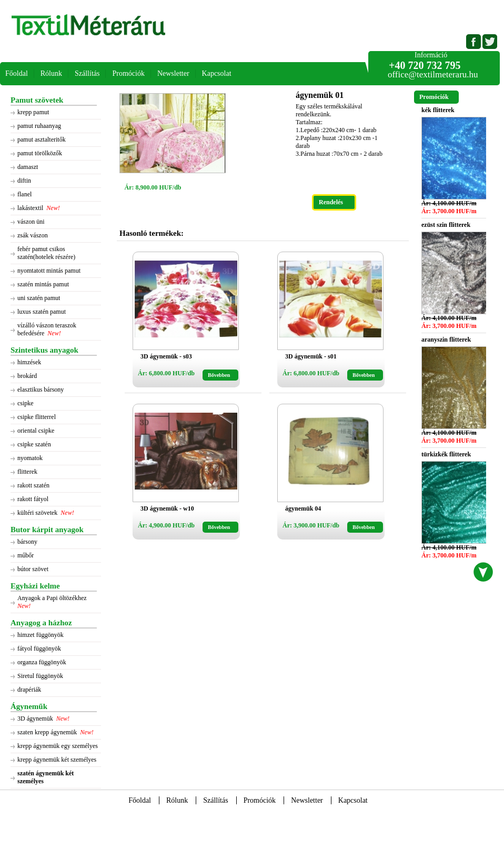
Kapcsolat (217, 73)
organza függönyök (42, 662)
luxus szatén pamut (42, 312)
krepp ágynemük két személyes (57, 760)
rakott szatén (33, 485)
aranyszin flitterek (446, 340)
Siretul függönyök (40, 676)
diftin (24, 181)
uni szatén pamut (39, 298)
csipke (26, 403)
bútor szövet (33, 569)
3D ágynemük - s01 (311, 356)
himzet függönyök (41, 635)
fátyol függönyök (39, 648)
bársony (27, 542)
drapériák (29, 690)
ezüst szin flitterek (446, 225)
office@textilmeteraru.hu (433, 74)
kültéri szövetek (37, 513)
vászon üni (31, 222)
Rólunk (51, 73)
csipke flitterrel (37, 417)
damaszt (28, 167)
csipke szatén (34, 444)
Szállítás (87, 73)
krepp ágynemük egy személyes (58, 746)
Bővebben (219, 375)
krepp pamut (33, 112)
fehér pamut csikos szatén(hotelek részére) (46, 253)
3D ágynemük (35, 719)
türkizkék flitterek (446, 454)
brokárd (27, 376)
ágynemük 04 (303, 508)
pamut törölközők (40, 153)
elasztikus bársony (41, 390)
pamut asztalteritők (42, 139)
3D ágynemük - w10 (167, 508)
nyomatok (30, 458)
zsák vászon (33, 235)
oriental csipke (36, 431)
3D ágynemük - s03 (166, 356)
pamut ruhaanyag (39, 126)
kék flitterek (438, 110)
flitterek (27, 472)
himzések (29, 362)
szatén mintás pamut (43, 284)
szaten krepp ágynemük (47, 732)
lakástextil (30, 208)
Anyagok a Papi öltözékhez (53, 598)
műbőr (26, 555)
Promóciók (128, 73)
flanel (24, 194)
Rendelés (331, 202)
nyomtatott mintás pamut (49, 271)
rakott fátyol (33, 499)
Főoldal (17, 73)
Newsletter (173, 73)
